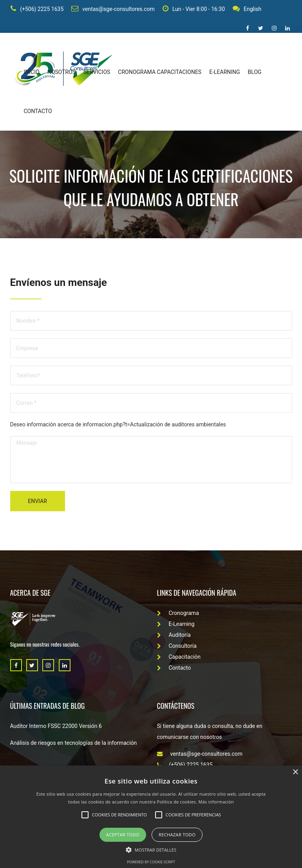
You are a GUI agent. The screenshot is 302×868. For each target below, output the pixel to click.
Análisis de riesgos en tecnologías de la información (74, 744)
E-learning (224, 73)
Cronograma (178, 614)
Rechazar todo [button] (177, 835)
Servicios (97, 73)
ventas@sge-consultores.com (113, 9)
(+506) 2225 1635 (37, 9)
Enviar (37, 502)
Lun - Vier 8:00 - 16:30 (193, 9)
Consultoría (177, 647)
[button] (151, 849)
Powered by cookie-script (151, 862)
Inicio (32, 73)
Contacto (38, 112)
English (246, 9)
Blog (255, 73)
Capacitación (179, 658)
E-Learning (176, 625)
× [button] (295, 772)
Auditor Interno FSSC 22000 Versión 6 (56, 727)
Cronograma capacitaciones (160, 73)
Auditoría (174, 636)
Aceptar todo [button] (123, 835)
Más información (216, 802)
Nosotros (61, 73)
